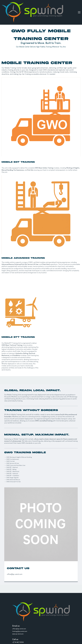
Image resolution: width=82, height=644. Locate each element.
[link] (41, 67)
